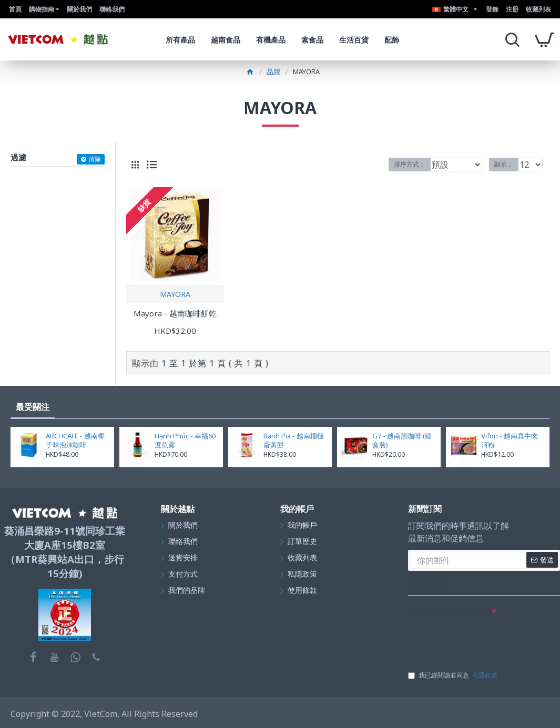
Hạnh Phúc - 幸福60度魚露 (185, 440)
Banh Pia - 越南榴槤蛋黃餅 (294, 440)
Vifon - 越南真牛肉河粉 (510, 440)
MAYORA (175, 294)
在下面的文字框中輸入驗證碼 (449, 612)
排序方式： (410, 164)
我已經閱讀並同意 (454, 675)
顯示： (507, 164)
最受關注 (33, 407)
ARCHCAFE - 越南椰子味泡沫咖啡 (75, 440)
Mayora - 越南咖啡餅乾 (175, 314)
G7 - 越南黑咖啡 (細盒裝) (402, 440)
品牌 (273, 71)
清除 (95, 159)
